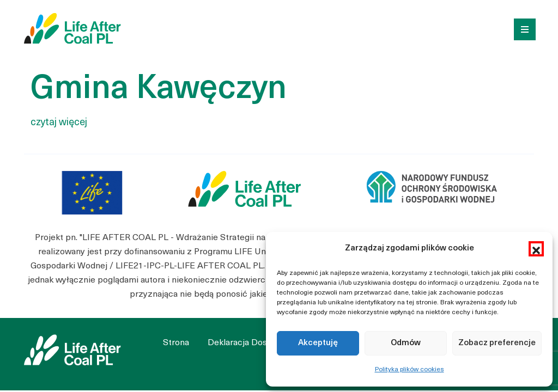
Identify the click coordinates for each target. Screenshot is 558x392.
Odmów (406, 343)
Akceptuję (318, 343)
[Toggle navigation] (521, 28)
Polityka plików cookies (410, 370)
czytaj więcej (59, 123)
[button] (536, 249)
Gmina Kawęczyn (159, 90)
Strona (176, 343)
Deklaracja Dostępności (255, 343)
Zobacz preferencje (497, 343)
